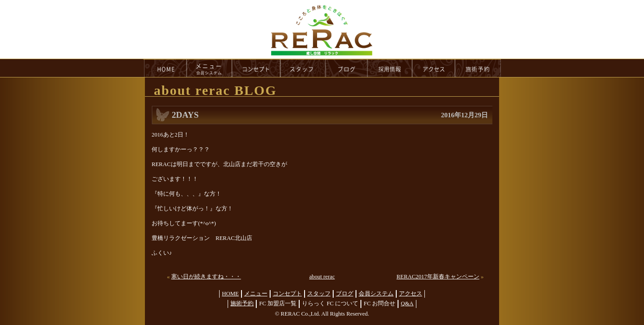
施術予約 (242, 304)
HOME (165, 68)
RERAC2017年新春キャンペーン (438, 277)
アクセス (411, 294)
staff (303, 68)
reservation (478, 68)
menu (209, 68)
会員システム (376, 294)
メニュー (256, 294)
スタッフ (319, 294)
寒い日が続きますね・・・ (206, 277)
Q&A (407, 304)
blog (347, 68)
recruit (390, 68)
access (434, 68)
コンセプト (287, 294)
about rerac (322, 277)
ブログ (345, 294)
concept (256, 68)
